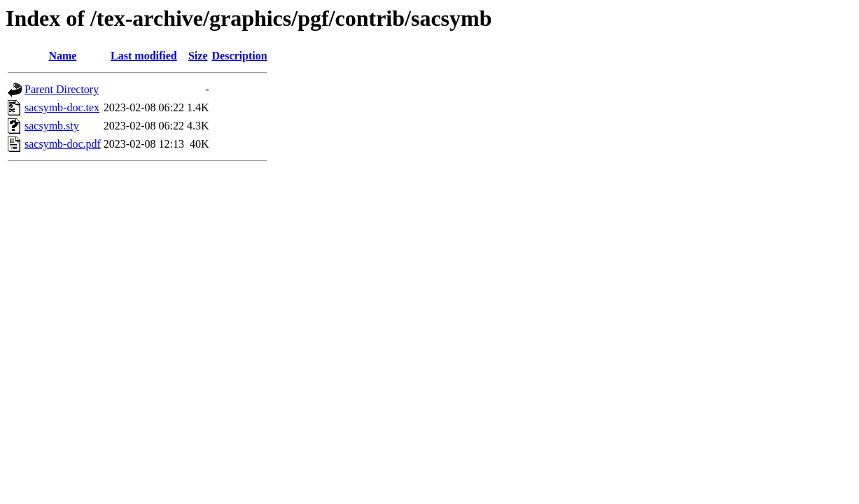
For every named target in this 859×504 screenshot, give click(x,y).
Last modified (144, 56)
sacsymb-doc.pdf (63, 144)
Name (62, 56)
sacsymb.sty (52, 126)
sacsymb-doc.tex (62, 107)
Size (198, 56)
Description (240, 56)
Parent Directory (62, 89)
